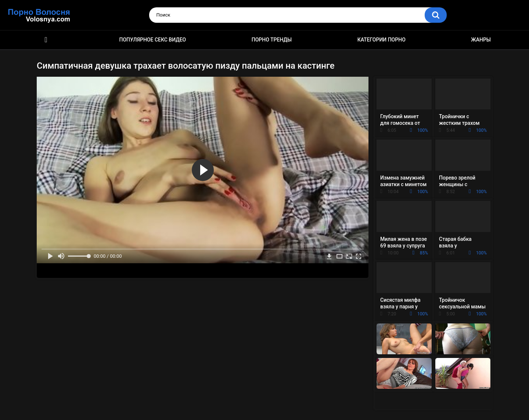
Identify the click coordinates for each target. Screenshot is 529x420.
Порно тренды (272, 40)
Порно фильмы (46, 40)
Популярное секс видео (153, 40)
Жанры (481, 40)
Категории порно (382, 40)
